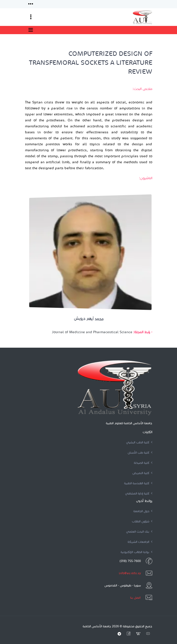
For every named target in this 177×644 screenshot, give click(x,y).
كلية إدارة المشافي (139, 493)
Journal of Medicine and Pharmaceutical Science (92, 332)
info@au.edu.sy (130, 573)
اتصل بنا (135, 598)
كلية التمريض (142, 473)
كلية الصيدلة (143, 463)
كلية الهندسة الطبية (138, 483)
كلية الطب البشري (139, 442)
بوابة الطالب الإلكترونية (136, 552)
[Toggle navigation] (31, 4)
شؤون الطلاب (142, 521)
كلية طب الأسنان (140, 452)
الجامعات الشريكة (140, 542)
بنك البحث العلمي (139, 531)
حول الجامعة (143, 511)
